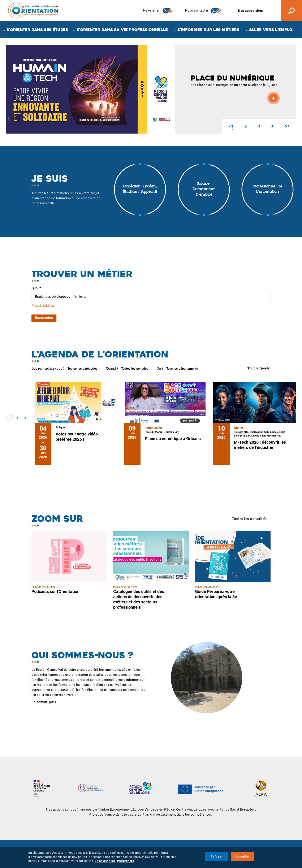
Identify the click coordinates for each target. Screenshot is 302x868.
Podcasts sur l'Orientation (55, 591)
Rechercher (44, 318)
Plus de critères (43, 306)
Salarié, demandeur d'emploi (204, 189)
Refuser (217, 856)
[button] (230, 126)
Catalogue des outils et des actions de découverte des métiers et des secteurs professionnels (139, 599)
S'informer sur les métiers (208, 30)
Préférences (126, 861)
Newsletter (158, 11)
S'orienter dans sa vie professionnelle (122, 30)
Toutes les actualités (250, 519)
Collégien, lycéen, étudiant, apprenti (140, 189)
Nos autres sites (250, 11)
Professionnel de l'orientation (267, 189)
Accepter (243, 856)
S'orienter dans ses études (37, 30)
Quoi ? (36, 288)
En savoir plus (44, 702)
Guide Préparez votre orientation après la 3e (216, 594)
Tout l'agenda (259, 369)
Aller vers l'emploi (271, 30)
